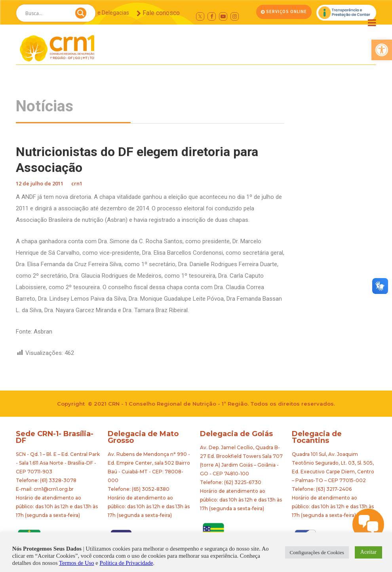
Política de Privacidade (126, 563)
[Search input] (46, 13)
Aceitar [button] (368, 552)
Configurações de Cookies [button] (317, 552)
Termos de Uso (77, 563)
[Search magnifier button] (81, 15)
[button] (382, 50)
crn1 (77, 183)
